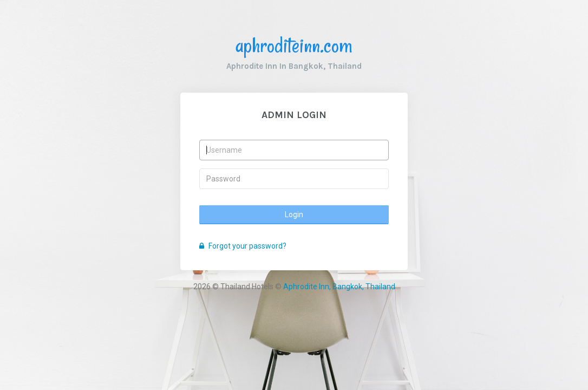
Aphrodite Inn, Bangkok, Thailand (339, 287)
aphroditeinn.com (294, 45)
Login (294, 214)
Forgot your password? (243, 246)
